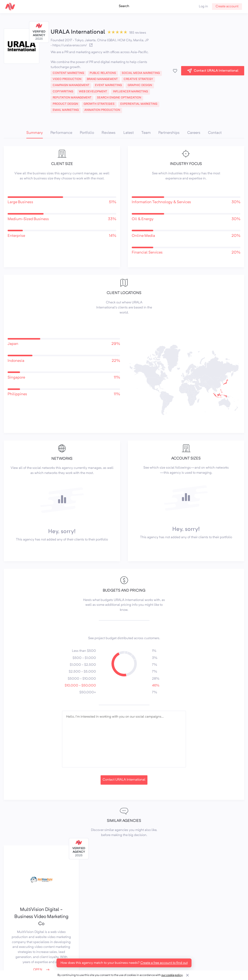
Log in (203, 6)
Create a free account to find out (164, 963)
